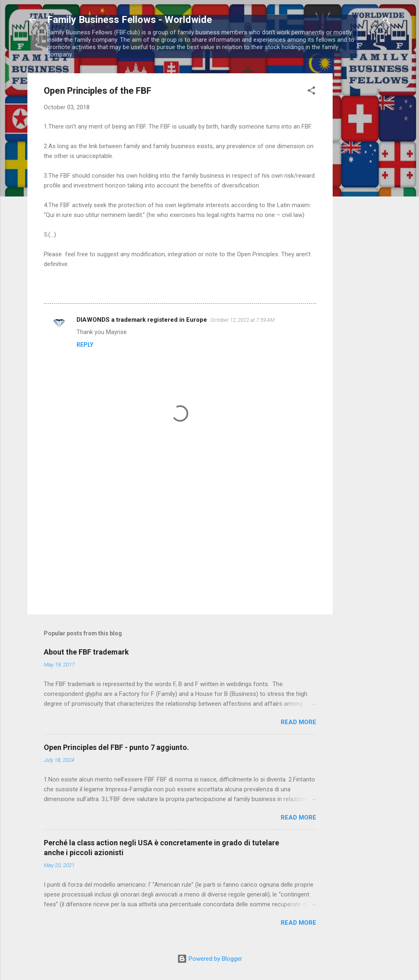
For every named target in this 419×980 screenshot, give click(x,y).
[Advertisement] (365, 196)
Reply (85, 345)
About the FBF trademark (86, 652)
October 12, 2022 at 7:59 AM (242, 320)
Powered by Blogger (210, 959)
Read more (298, 722)
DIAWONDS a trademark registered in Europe (142, 320)
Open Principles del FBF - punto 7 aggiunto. (116, 747)
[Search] (387, 22)
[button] (311, 92)
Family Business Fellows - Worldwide (130, 20)
